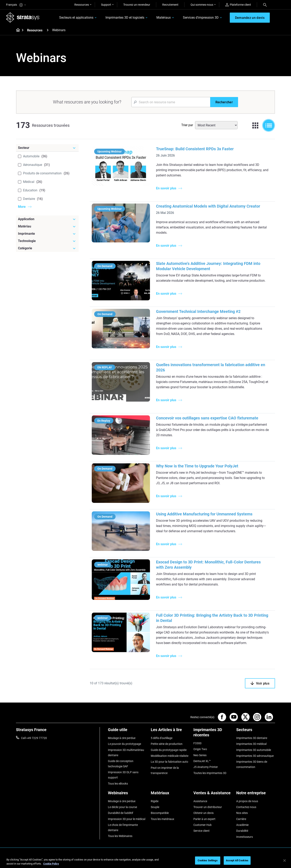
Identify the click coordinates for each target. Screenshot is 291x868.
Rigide (155, 801)
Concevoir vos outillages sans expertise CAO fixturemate (207, 418)
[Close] (285, 861)
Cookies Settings (208, 860)
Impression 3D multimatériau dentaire (126, 753)
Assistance (200, 801)
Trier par (187, 125)
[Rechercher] (224, 102)
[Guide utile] (127, 731)
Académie (242, 825)
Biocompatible (160, 813)
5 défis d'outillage (162, 738)
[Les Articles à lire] (170, 731)
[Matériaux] (170, 794)
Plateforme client (238, 5)
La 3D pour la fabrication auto (169, 762)
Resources (35, 30)
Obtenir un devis (203, 813)
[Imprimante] (47, 234)
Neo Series (200, 755)
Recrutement (170, 5)
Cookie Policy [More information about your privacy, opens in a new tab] (51, 864)
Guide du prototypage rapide (169, 750)
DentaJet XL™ (202, 761)
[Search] (265, 5)
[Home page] (17, 30)
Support (106, 5)
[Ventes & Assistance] (213, 794)
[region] (145, 861)
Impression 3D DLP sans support (123, 775)
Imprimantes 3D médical (251, 744)
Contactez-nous (246, 807)
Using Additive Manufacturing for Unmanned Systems (204, 514)
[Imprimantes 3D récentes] (213, 734)
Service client (201, 831)
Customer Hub (202, 825)
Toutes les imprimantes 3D (210, 773)
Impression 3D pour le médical (127, 819)
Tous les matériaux (162, 819)
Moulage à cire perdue (122, 738)
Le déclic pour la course (122, 807)
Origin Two (200, 749)
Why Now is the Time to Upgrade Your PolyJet (197, 466)
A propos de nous (247, 801)
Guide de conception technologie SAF (121, 764)
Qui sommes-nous (202, 5)
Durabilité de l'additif (121, 813)
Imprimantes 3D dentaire (252, 738)
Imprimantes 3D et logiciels (125, 18)
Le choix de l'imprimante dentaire (123, 827)
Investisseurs (245, 837)
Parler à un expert (204, 819)
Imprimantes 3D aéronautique (255, 756)
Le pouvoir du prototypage (124, 744)
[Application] (47, 219)
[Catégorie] (47, 248)
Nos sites (242, 813)
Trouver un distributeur (208, 807)
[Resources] (48, 30)
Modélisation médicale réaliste (170, 756)
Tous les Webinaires (120, 836)
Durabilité (242, 831)
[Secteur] (47, 148)
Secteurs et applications (76, 18)
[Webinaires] (127, 794)
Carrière (241, 819)
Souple (155, 807)
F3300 (197, 743)
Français (16, 5)
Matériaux (164, 18)
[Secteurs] (256, 731)
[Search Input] (171, 102)
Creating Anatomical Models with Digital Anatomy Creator (208, 206)
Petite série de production (167, 744)
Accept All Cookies (237, 860)
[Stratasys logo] (23, 17)
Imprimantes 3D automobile (254, 750)
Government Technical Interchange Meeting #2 (198, 311)
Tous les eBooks (118, 784)
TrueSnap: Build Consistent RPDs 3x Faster (195, 149)
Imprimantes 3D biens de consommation (252, 764)
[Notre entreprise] (256, 794)
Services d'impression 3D (201, 18)
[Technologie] (47, 241)
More (22, 207)
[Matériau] (47, 226)
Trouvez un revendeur (137, 5)
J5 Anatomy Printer (206, 767)
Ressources (82, 5)
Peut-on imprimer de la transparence (165, 770)
